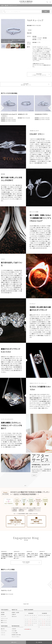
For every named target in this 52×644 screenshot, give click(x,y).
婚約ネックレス (4, 620)
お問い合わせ (14, 616)
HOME (2, 5)
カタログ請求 (14, 631)
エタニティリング (4, 619)
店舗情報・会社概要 (15, 613)
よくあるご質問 (15, 633)
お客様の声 (14, 614)
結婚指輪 (3, 614)
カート (50, 2)
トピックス (3, 633)
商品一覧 (6, 5)
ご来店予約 (14, 629)
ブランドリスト (4, 631)
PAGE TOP (26, 604)
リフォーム (3, 635)
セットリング (3, 616)
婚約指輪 (3, 613)
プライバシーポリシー (16, 637)
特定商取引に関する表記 (16, 635)
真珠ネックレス (4, 622)
